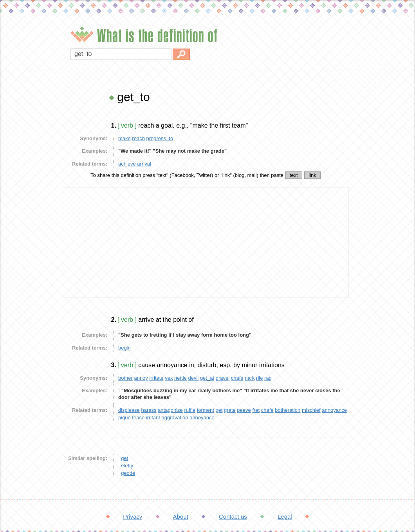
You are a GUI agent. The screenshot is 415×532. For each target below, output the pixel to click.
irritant (153, 417)
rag (268, 378)
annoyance (334, 410)
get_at (207, 378)
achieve (127, 164)
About (181, 517)
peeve (244, 410)
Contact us (233, 517)
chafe (237, 378)
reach (138, 138)
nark (250, 378)
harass (149, 410)
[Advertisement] (29, 207)
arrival (144, 164)
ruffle (190, 410)
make (125, 138)
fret (256, 410)
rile (259, 378)
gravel (223, 378)
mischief (311, 410)
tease (138, 417)
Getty (127, 466)
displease (129, 410)
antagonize (170, 410)
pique (125, 417)
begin (125, 348)
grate (230, 410)
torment (206, 410)
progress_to (160, 138)
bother (125, 378)
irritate (156, 378)
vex (169, 378)
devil (194, 378)
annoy (141, 378)
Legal (285, 517)
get (219, 410)
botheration (288, 410)
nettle (180, 378)
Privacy (133, 517)
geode (128, 473)
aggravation (175, 417)
